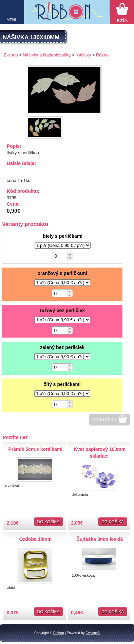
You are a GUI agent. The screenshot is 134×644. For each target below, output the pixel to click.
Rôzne (102, 55)
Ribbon (59, 633)
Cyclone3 (93, 633)
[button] (70, 254)
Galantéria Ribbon (67, 14)
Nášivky (83, 55)
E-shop (11, 55)
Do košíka (104, 420)
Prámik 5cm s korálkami (35, 449)
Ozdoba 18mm (35, 539)
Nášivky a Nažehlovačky (47, 55)
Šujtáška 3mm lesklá (100, 539)
